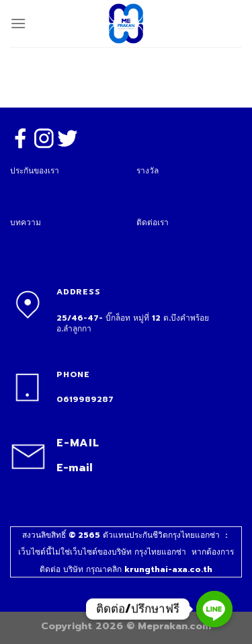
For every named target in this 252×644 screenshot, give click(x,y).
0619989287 (85, 399)
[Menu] (18, 23)
